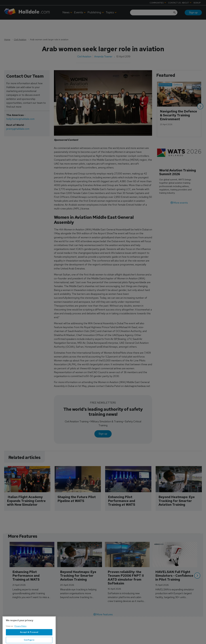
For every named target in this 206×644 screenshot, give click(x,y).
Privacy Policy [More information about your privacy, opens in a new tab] (20, 635)
